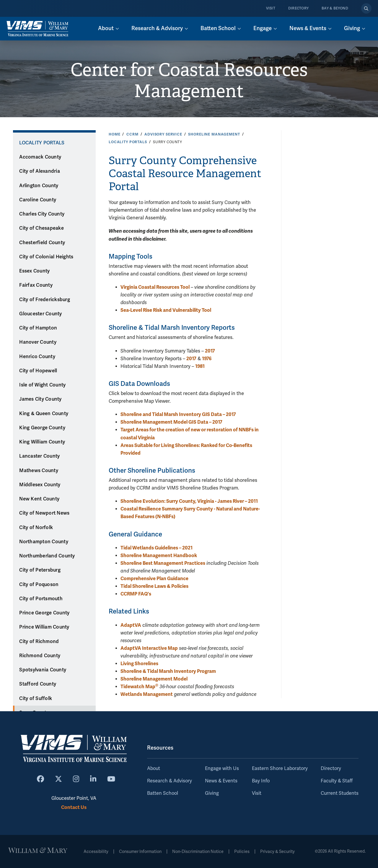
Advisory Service (163, 134)
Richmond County (40, 656)
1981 (200, 366)
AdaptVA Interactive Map (149, 648)
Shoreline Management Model (154, 679)
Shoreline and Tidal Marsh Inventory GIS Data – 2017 (178, 414)
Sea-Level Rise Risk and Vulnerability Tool (166, 310)
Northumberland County (47, 556)
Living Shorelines (139, 664)
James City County (40, 399)
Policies (242, 852)
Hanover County (38, 342)
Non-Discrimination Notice (198, 852)
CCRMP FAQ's (136, 594)
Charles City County (42, 214)
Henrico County (37, 357)
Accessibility (96, 852)
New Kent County (39, 499)
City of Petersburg (40, 570)
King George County (42, 428)
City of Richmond (39, 642)
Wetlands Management (147, 694)
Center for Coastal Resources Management (189, 81)
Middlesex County (40, 485)
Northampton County (44, 542)
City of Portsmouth (41, 599)
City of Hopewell (38, 371)
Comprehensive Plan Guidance (154, 579)
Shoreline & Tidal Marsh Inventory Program (168, 671)
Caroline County (38, 200)
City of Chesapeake (41, 228)
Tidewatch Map (139, 687)
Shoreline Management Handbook (159, 555)
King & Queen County (44, 414)
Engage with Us (222, 769)
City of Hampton (38, 328)
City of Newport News (44, 513)
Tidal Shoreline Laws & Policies (154, 586)
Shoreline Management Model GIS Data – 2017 (171, 422)
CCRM (132, 134)
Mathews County (39, 471)
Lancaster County (39, 456)
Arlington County (39, 186)
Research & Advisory (170, 781)
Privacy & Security (277, 852)
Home (114, 134)
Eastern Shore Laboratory (280, 769)
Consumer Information (140, 852)
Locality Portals (128, 142)
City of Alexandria (40, 171)
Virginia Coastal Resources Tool (155, 287)
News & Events (221, 781)
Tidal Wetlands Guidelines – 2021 (157, 548)
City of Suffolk (36, 699)
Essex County (34, 271)
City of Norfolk (36, 528)
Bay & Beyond (335, 8)
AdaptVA (131, 625)
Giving (212, 793)
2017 (210, 351)
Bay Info (261, 781)
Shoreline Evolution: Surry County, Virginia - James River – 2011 (189, 501)
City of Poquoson (39, 585)
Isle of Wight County (42, 385)
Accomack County (40, 157)
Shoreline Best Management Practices (163, 563)
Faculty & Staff (337, 781)
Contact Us (74, 807)
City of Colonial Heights (46, 257)
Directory (298, 8)
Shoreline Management (214, 134)
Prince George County (44, 613)
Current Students (340, 793)
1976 (207, 359)
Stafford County (38, 684)
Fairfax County (36, 285)
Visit (271, 8)
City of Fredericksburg (45, 300)
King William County (42, 442)
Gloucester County (40, 314)
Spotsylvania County (43, 670)
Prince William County (44, 627)
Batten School (163, 793)
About (154, 769)
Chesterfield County (42, 243)
